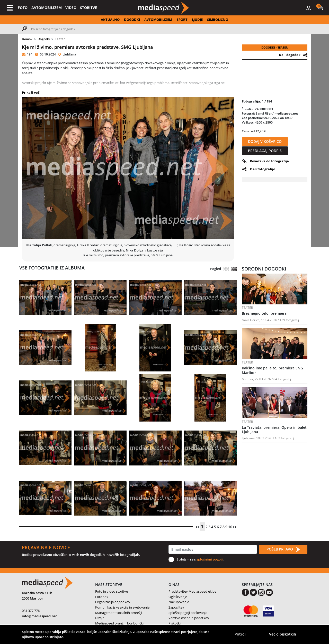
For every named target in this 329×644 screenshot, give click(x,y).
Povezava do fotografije (269, 161)
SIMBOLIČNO (218, 20)
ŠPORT (182, 20)
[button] (321, 8)
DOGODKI (132, 20)
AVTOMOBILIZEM (47, 8)
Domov (27, 39)
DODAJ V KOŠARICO (265, 141)
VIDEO (71, 8)
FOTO (23, 8)
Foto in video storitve (112, 591)
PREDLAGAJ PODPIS (265, 151)
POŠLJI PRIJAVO (283, 549)
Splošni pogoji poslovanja (188, 613)
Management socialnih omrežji (119, 613)
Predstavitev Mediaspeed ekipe (192, 591)
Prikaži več (31, 92)
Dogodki (44, 39)
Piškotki (175, 623)
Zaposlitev (176, 607)
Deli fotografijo (263, 169)
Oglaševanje (178, 597)
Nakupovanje (179, 602)
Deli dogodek (290, 55)
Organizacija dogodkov (113, 602)
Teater (60, 39)
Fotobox (102, 597)
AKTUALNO (110, 20)
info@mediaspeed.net (39, 616)
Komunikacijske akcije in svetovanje (122, 607)
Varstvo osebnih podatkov (189, 618)
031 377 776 (31, 611)
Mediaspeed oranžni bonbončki (119, 623)
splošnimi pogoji (210, 559)
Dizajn (100, 618)
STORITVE (88, 8)
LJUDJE (197, 20)
